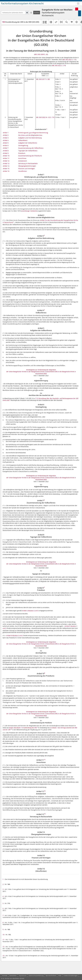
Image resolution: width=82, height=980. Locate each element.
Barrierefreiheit (51, 976)
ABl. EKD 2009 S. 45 (41, 54)
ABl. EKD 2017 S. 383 (43, 79)
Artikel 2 (6, 135)
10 (4, 935)
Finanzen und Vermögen (27, 169)
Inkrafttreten (23, 171)
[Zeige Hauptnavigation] (78, 3)
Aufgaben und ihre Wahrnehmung (30, 138)
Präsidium (22, 153)
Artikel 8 (6, 151)
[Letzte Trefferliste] (31, 13)
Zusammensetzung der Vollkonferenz (31, 148)
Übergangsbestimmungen (27, 166)
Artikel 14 (6, 166)
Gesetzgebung (23, 145)
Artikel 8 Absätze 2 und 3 (15, 635)
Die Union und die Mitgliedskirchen (30, 135)
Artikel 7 (6, 148)
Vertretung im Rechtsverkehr (28, 163)
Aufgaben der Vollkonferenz (28, 143)
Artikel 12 (6, 161)
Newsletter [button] (13, 976)
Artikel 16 (6, 171)
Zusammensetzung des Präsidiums (30, 156)
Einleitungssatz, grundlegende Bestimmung (33, 133)
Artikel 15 (6, 169)
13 (4, 956)
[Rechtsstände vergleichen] (56, 22)
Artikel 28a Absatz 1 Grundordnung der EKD (23, 728)
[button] (61, 22)
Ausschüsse (22, 158)
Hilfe (60, 976)
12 (4, 947)
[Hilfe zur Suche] (27, 13)
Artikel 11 (6, 158)
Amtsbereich (23, 161)
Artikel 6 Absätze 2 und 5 (30, 611)
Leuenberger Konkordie (29, 211)
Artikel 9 (6, 153)
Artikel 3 (6, 138)
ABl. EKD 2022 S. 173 (69, 60)
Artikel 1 (6, 133)
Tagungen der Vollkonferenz (28, 151)
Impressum (23, 976)
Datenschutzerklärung (36, 976)
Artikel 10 (6, 156)
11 (4, 940)
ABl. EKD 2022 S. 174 (59, 65)
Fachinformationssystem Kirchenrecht (22, 3)
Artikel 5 (6, 143)
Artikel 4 (6, 140)
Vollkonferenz (23, 140)
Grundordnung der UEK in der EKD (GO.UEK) (21, 22)
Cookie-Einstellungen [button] (71, 976)
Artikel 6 (6, 145)
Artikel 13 (6, 163)
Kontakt (5, 976)
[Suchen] (37, 13)
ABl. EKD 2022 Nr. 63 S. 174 (45, 117)
